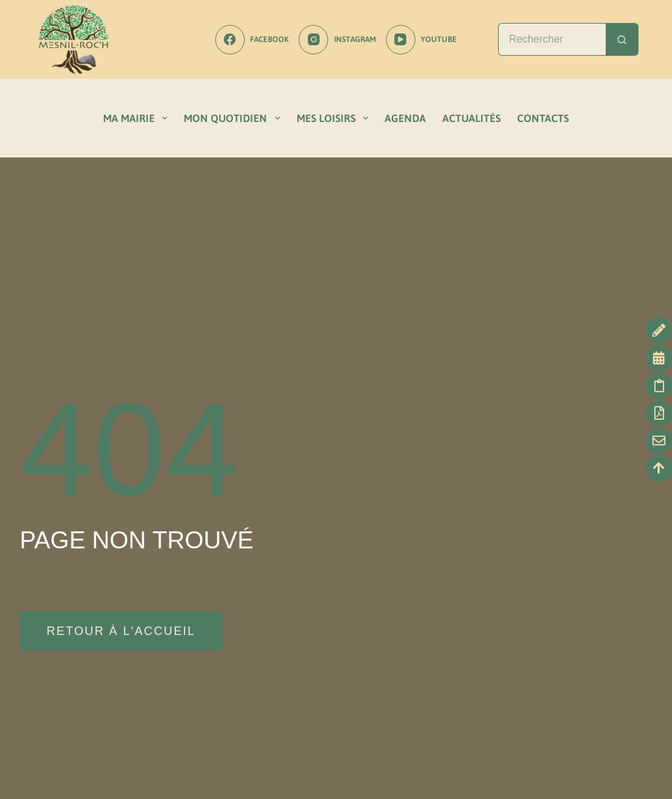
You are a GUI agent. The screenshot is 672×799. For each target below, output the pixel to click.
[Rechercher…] (552, 39)
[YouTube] (421, 40)
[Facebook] (252, 40)
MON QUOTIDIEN (234, 118)
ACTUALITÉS (472, 118)
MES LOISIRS (335, 118)
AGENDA (405, 118)
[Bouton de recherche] (622, 39)
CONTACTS (543, 118)
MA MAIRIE (138, 118)
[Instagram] (337, 40)
